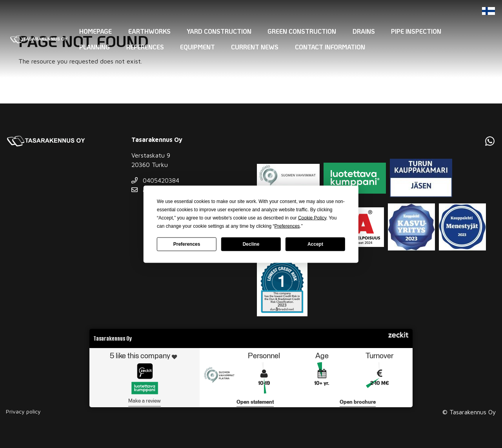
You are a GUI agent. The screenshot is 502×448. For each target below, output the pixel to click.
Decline (251, 244)
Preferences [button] (287, 226)
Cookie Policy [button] (312, 218)
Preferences (187, 244)
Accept (315, 244)
